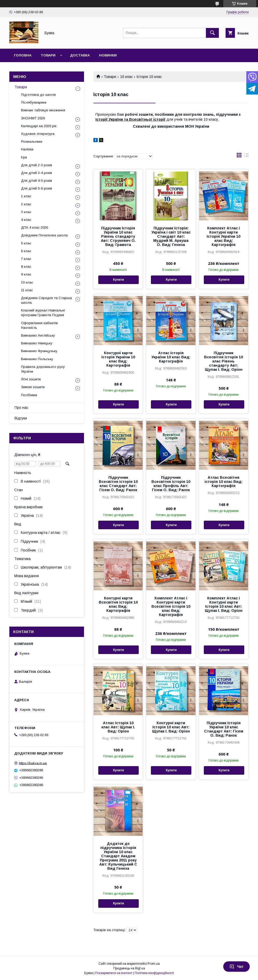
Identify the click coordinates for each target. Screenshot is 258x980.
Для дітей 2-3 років (37, 165)
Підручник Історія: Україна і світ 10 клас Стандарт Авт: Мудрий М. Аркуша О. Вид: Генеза (171, 236)
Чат (236, 967)
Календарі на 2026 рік (39, 126)
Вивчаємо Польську (37, 359)
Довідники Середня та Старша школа (46, 300)
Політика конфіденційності (154, 973)
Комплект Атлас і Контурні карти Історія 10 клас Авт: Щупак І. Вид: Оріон (224, 604)
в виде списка (246, 156)
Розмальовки (32, 141)
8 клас (26, 267)
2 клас (26, 204)
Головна (23, 55)
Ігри (24, 157)
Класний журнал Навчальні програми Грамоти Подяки (43, 313)
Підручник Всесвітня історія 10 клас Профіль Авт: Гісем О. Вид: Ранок (171, 484)
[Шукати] (212, 33)
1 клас (26, 196)
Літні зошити (31, 379)
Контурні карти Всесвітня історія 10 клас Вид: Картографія (118, 604)
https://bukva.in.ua (33, 763)
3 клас (26, 212)
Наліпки (27, 149)
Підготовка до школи (38, 95)
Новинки (108, 55)
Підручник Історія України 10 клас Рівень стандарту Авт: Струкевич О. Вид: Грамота (118, 236)
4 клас (26, 220)
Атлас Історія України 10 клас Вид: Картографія (171, 357)
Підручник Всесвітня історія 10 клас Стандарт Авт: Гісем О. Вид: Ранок (118, 484)
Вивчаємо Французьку (39, 351)
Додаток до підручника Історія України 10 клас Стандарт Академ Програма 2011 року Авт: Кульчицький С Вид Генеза (118, 856)
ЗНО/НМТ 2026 (33, 118)
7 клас (26, 259)
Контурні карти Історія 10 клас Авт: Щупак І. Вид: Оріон (171, 727)
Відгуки (21, 418)
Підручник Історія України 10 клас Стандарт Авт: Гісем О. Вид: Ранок (224, 729)
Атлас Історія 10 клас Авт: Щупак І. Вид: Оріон (118, 727)
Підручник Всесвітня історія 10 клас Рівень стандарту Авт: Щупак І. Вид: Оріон (224, 361)
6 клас (26, 251)
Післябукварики (34, 102)
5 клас (26, 243)
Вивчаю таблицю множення (43, 110)
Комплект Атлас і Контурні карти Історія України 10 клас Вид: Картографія (224, 236)
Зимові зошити (33, 387)
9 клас (26, 274)
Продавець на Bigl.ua (129, 968)
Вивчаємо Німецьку (37, 343)
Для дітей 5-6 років (37, 188)
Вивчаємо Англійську (38, 335)
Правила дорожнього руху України (43, 369)
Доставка (80, 55)
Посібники (29, 395)
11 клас (27, 290)
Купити (118, 280)
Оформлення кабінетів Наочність (39, 325)
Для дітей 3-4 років (37, 173)
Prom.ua (154, 964)
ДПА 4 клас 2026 (34, 227)
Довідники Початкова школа (44, 235)
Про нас (21, 408)
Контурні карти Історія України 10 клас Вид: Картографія (118, 359)
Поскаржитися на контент (114, 973)
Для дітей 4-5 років (37, 181)
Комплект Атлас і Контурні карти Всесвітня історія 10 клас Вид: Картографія (171, 606)
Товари (48, 55)
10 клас (126, 77)
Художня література (38, 134)
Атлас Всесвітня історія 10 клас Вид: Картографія (224, 482)
